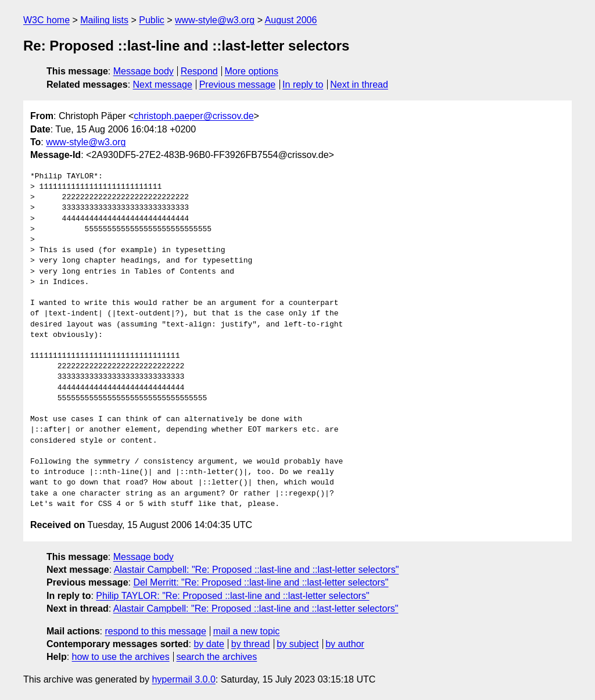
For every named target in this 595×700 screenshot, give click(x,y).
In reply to (303, 85)
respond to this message (155, 631)
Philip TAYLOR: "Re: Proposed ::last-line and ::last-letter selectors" (232, 596)
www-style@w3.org (215, 20)
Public (152, 20)
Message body (144, 71)
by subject (297, 644)
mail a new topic (247, 631)
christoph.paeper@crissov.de (193, 116)
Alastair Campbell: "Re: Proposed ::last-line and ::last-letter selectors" (257, 570)
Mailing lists (104, 20)
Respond (199, 71)
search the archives (217, 657)
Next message (163, 85)
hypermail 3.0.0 (183, 679)
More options (252, 71)
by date (209, 644)
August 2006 (291, 20)
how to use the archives (121, 657)
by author (345, 644)
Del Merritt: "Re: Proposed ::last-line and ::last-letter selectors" (261, 582)
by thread (251, 644)
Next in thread (359, 85)
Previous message (238, 85)
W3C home (46, 20)
